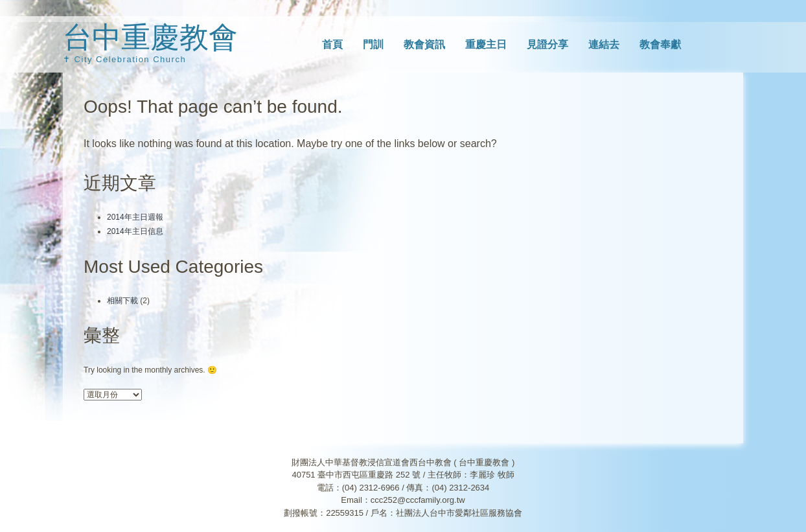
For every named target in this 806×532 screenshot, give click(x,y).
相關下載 (122, 301)
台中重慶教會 (150, 37)
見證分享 (547, 44)
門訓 (373, 44)
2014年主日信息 (135, 231)
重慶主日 (486, 44)
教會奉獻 (660, 44)
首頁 (332, 44)
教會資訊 (424, 44)
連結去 (604, 44)
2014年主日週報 (135, 217)
